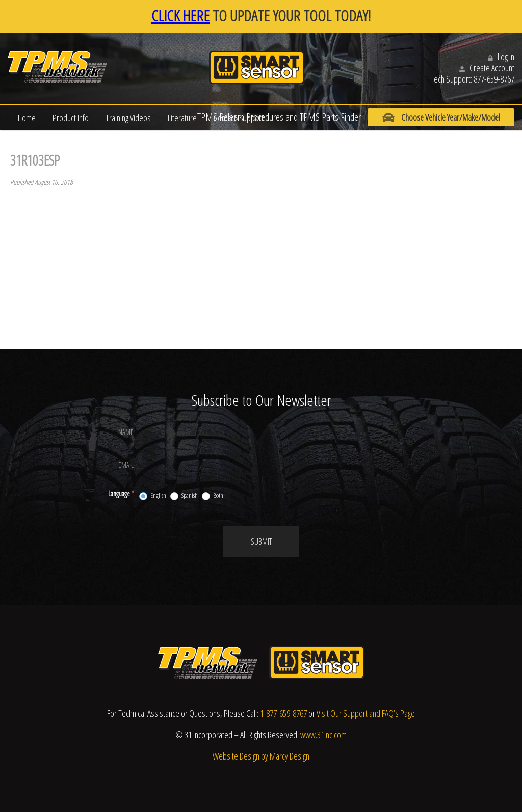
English (153, 496)
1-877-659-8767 (283, 713)
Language (121, 493)
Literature (182, 118)
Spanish (184, 496)
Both (213, 496)
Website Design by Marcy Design (261, 756)
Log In (501, 57)
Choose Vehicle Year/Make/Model (437, 117)
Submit (261, 542)
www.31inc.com (323, 735)
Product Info (71, 118)
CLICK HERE (180, 16)
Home (27, 118)
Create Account (487, 68)
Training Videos (128, 118)
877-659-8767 (494, 79)
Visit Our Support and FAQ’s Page (366, 713)
